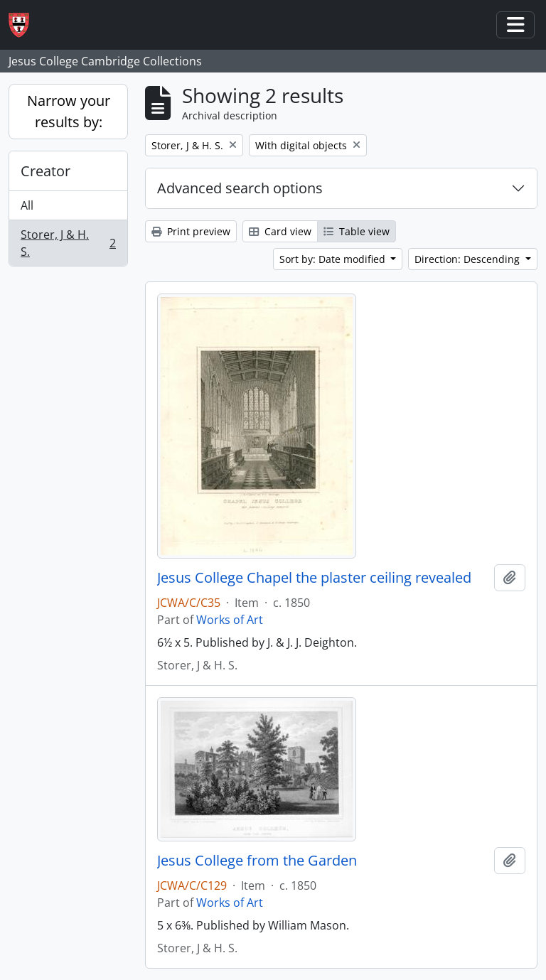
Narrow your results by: (69, 111)
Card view (280, 231)
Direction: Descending (469, 259)
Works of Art (230, 620)
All (27, 205)
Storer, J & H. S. (68, 243)
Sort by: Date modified (334, 259)
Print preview (191, 231)
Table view (357, 231)
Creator (45, 171)
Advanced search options (240, 188)
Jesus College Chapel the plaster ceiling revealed (314, 578)
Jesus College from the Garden (257, 861)
